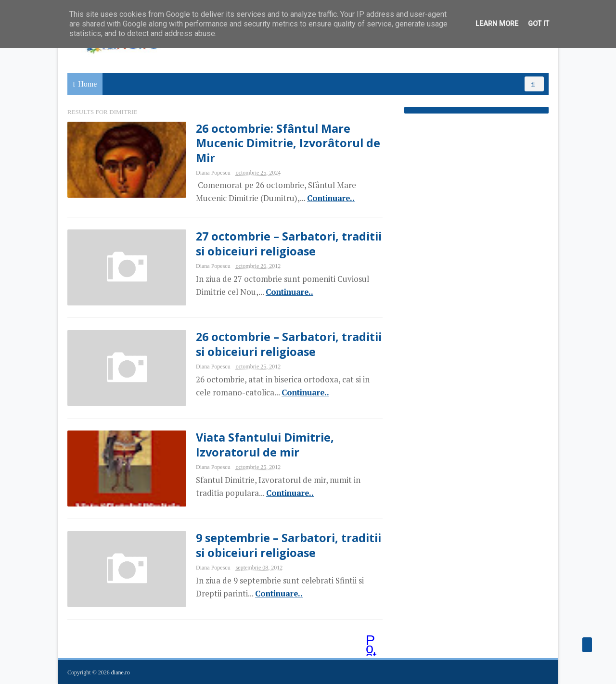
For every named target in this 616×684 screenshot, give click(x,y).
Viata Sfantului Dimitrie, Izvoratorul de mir (265, 444)
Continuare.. (331, 198)
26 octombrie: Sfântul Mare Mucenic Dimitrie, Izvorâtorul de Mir (288, 143)
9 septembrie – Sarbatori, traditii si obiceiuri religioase (289, 545)
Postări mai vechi (372, 641)
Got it (539, 24)
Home (87, 84)
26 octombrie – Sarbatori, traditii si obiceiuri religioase (289, 344)
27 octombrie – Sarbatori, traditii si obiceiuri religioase (289, 243)
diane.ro (121, 672)
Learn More (497, 24)
